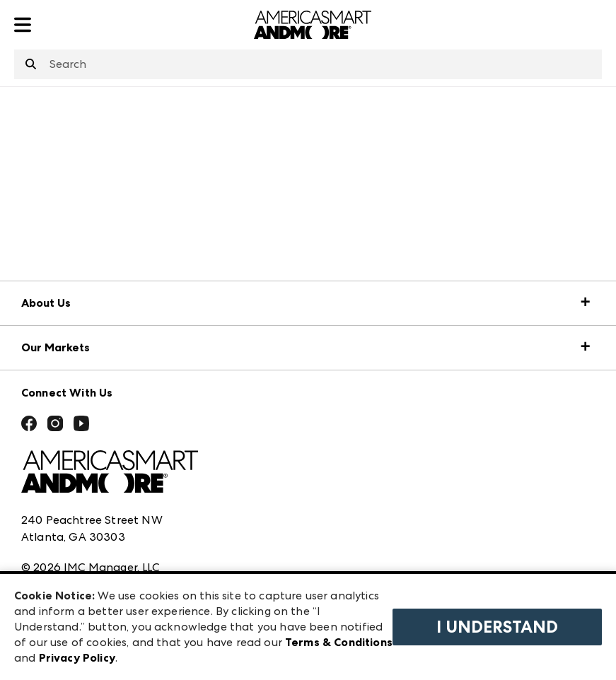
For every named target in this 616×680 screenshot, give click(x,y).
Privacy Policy (77, 658)
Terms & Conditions (339, 642)
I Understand (497, 627)
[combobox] (308, 64)
